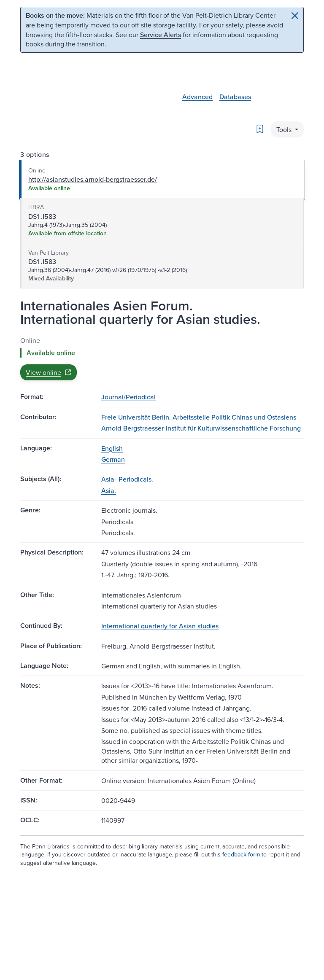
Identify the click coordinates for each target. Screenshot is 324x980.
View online (49, 372)
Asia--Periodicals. (127, 479)
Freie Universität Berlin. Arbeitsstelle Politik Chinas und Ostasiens (199, 417)
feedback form (241, 854)
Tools (285, 129)
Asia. (109, 490)
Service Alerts (161, 35)
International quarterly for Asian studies (160, 626)
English (112, 448)
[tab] (162, 180)
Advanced (197, 97)
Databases (235, 97)
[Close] (295, 16)
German (113, 459)
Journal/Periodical (128, 397)
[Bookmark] (260, 129)
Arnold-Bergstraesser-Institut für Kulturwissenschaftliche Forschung (201, 428)
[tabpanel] (162, 358)
